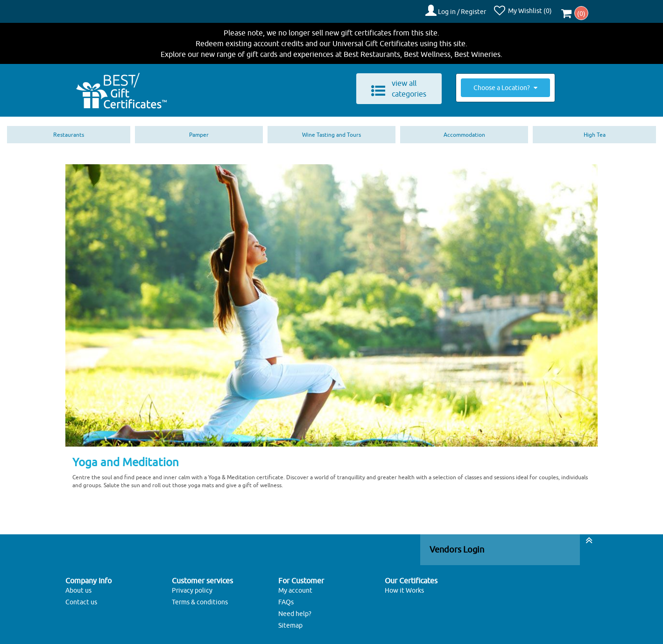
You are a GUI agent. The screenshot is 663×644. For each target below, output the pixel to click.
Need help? (295, 610)
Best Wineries (477, 50)
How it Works (404, 587)
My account (295, 587)
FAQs (286, 598)
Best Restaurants (372, 50)
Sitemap (290, 622)
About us (78, 587)
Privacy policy (192, 587)
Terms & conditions (200, 598)
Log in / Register (467, 10)
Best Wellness (427, 50)
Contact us (81, 598)
